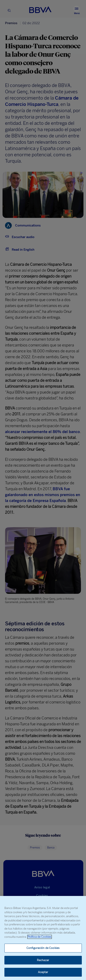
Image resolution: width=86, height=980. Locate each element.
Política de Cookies (40, 937)
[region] (43, 938)
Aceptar (43, 972)
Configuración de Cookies (43, 948)
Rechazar (43, 960)
